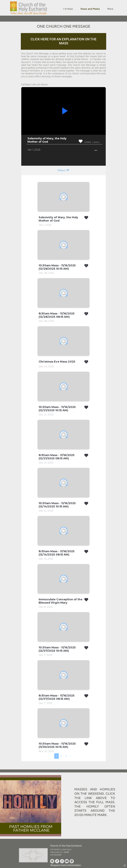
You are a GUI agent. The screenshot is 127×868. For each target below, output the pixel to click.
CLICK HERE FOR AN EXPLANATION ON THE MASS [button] (64, 41)
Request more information (66, 865)
